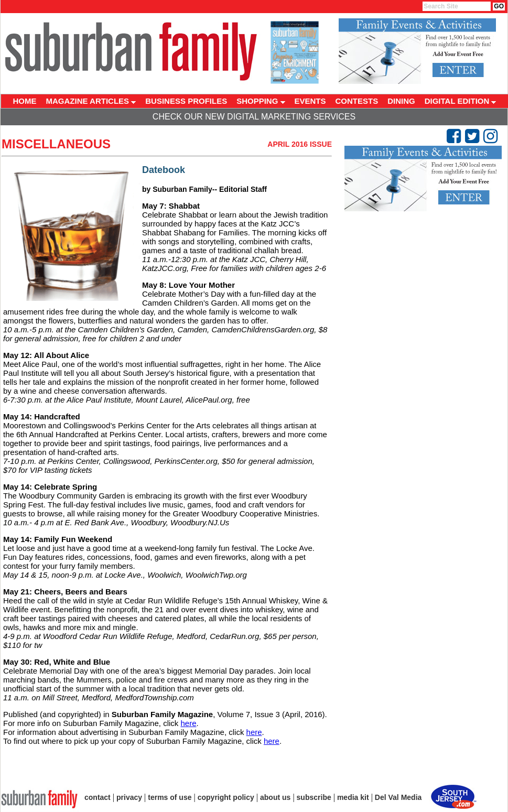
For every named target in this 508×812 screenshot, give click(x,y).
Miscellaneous (56, 144)
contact (98, 797)
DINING (401, 101)
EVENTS (310, 101)
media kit (353, 797)
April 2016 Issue (300, 144)
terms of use (170, 797)
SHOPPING (261, 101)
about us (275, 797)
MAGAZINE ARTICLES (91, 101)
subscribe (314, 797)
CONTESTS (357, 101)
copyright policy (226, 797)
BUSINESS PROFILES (186, 101)
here (188, 723)
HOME (25, 101)
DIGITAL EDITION (461, 101)
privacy (129, 797)
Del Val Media (398, 797)
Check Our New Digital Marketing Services (254, 117)
